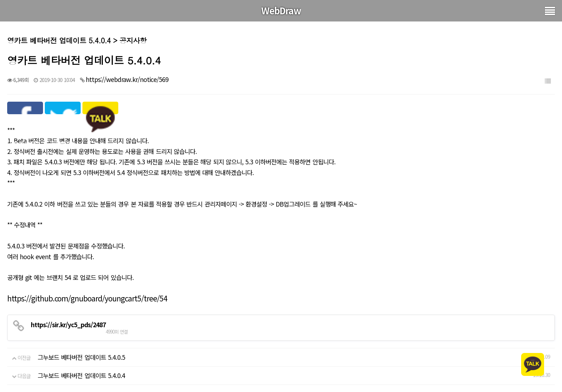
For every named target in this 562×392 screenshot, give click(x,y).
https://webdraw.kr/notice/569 (127, 79)
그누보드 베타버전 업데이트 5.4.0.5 (81, 357)
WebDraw (281, 10)
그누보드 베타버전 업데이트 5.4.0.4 (81, 375)
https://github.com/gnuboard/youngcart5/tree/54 (87, 298)
